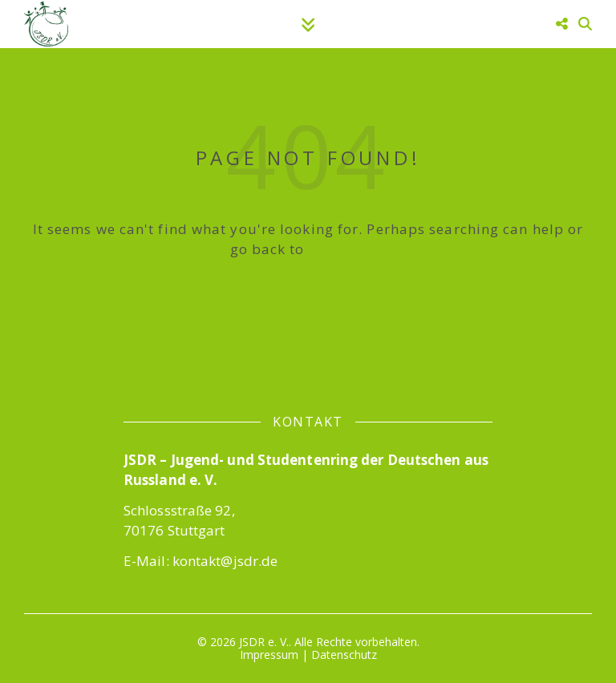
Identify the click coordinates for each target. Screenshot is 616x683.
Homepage (348, 249)
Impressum (269, 655)
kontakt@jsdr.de (225, 561)
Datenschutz (344, 655)
